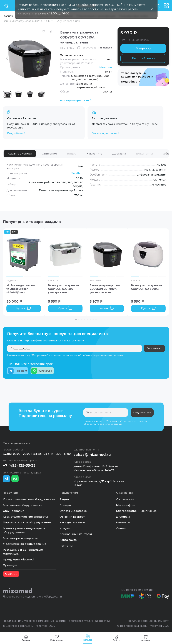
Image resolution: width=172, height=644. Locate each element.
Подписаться (142, 413)
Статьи (121, 528)
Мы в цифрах (126, 505)
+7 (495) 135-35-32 (19, 465)
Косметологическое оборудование (29, 499)
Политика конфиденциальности (149, 621)
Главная (8, 16)
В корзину (143, 48)
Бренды (65, 505)
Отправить (154, 348)
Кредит (65, 528)
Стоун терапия (14, 511)
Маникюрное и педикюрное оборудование (24, 530)
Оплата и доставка (73, 511)
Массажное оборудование (23, 505)
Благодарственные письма (136, 511)
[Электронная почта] (106, 413)
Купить (24, 308)
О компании (125, 499)
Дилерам (123, 517)
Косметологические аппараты (25, 517)
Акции (64, 499)
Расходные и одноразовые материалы (23, 552)
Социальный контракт (76, 534)
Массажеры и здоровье (20, 538)
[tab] (20, 154)
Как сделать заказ (72, 522)
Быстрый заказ (143, 58)
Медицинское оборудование (25, 544)
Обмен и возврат (72, 517)
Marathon (106, 67)
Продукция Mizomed (18, 559)
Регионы (66, 546)
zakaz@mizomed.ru (92, 455)
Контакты (123, 522)
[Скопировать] (79, 48)
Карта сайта (68, 540)
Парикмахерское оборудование (27, 522)
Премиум (10, 565)
